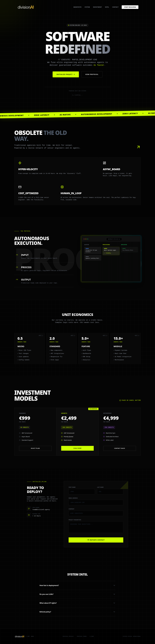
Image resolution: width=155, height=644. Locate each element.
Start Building (130, 7)
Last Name (100, 487)
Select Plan (35, 448)
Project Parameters (75, 520)
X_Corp (92, 636)
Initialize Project (66, 74)
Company (71, 509)
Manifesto (78, 7)
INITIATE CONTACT (96, 540)
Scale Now (77, 448)
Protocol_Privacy (68, 636)
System (87, 7)
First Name (72, 487)
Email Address (73, 498)
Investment (97, 7)
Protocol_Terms (82, 636)
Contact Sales (120, 448)
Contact (115, 7)
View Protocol (92, 74)
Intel (107, 7)
